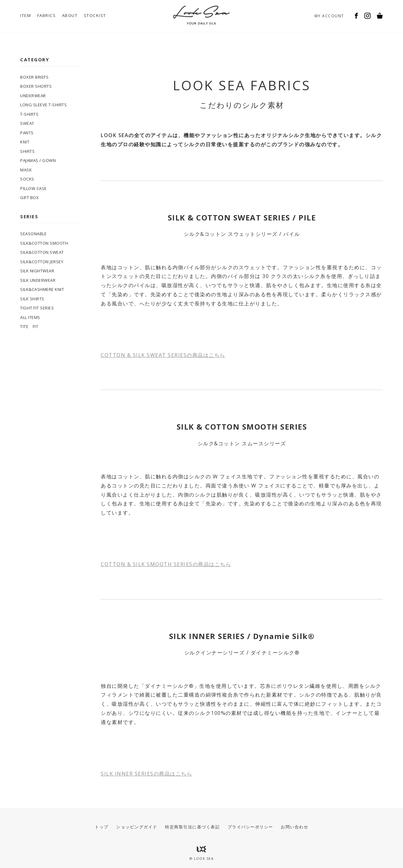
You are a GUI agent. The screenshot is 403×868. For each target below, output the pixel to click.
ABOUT (70, 15)
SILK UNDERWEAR (38, 280)
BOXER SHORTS (36, 86)
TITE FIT (29, 326)
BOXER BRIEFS (34, 77)
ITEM (26, 15)
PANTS (27, 133)
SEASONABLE (33, 234)
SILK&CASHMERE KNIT (42, 289)
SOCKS (27, 179)
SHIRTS (27, 151)
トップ (102, 827)
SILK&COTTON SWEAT (42, 252)
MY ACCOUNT (329, 16)
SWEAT (27, 123)
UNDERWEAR (33, 96)
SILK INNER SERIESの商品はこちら (146, 774)
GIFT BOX (29, 198)
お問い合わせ (295, 827)
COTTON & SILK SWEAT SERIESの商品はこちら (163, 355)
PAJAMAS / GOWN (38, 160)
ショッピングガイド (137, 827)
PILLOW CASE (34, 188)
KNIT (25, 142)
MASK (26, 170)
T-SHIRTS (29, 114)
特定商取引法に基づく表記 (192, 827)
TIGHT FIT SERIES (37, 308)
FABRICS (47, 15)
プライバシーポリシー (250, 827)
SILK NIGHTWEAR (37, 271)
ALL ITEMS (30, 317)
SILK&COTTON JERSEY (42, 262)
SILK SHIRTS (32, 299)
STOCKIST (95, 15)
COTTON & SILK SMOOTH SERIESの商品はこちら (166, 564)
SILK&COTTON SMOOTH (44, 243)
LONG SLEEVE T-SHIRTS (43, 105)
